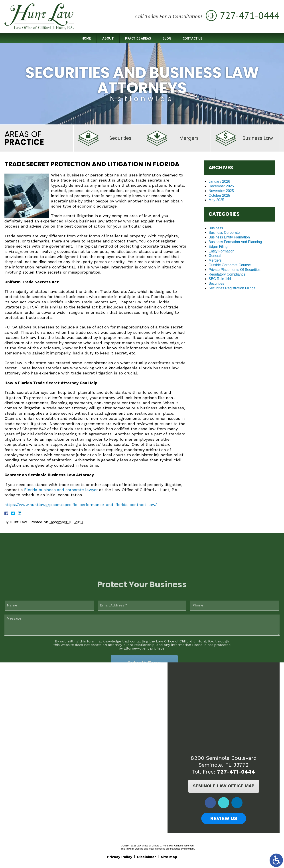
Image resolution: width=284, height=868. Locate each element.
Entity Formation (221, 251)
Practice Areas (138, 38)
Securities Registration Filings (232, 288)
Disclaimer (147, 857)
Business (216, 228)
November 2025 (221, 191)
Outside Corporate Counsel (230, 265)
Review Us (224, 818)
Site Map (169, 857)
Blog (167, 38)
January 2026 (219, 181)
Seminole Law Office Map (224, 786)
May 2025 (216, 200)
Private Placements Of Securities (235, 270)
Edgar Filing (218, 247)
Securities (216, 283)
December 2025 (221, 186)
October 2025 (219, 195)
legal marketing (157, 849)
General (215, 256)
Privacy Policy (120, 857)
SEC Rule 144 (220, 279)
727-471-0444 (236, 772)
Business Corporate (224, 233)
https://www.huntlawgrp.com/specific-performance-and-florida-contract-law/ (81, 505)
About (108, 38)
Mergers (215, 260)
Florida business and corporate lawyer (61, 490)
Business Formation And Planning (235, 242)
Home (86, 38)
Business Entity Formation (229, 237)
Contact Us (192, 38)
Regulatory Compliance (227, 274)
